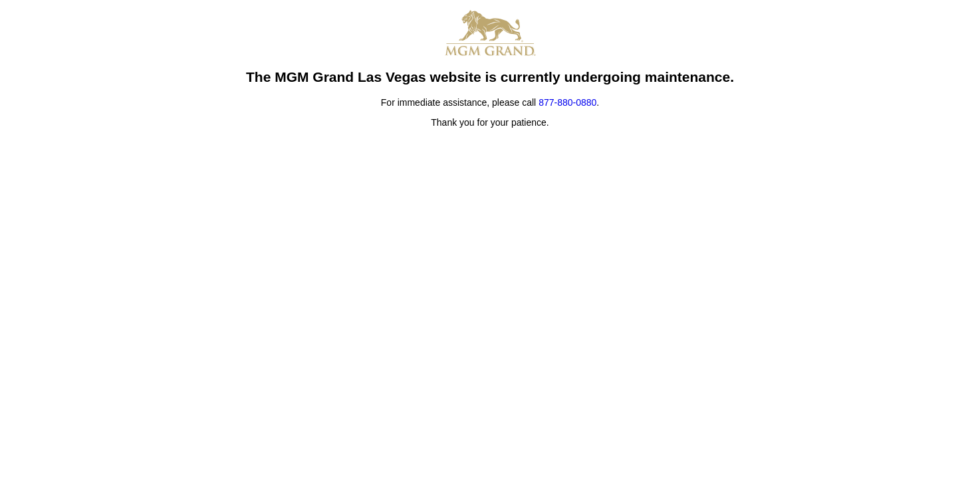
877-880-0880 (567, 102)
